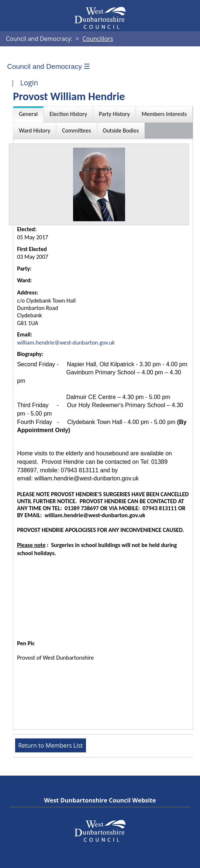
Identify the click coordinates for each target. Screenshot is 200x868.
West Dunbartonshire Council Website (100, 800)
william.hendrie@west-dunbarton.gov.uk (66, 343)
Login (29, 83)
